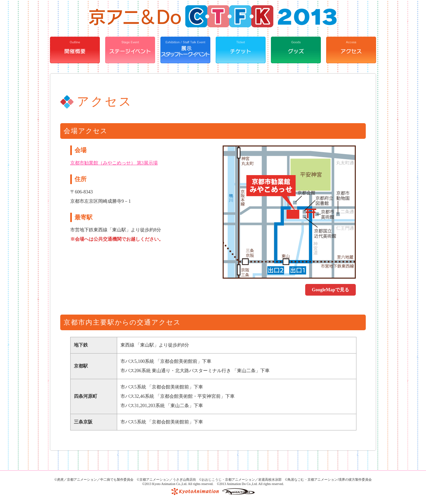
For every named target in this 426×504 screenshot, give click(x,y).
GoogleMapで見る (330, 290)
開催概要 (75, 50)
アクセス (351, 50)
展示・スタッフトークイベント (185, 50)
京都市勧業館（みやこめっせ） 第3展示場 (114, 163)
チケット (241, 50)
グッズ (296, 50)
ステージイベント (130, 50)
